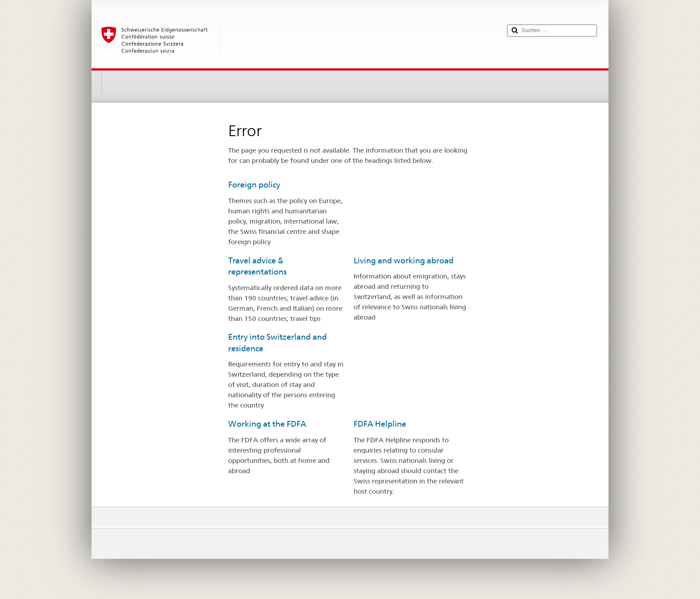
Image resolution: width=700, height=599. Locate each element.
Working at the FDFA (267, 424)
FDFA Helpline (380, 424)
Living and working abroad (404, 260)
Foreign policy (254, 185)
